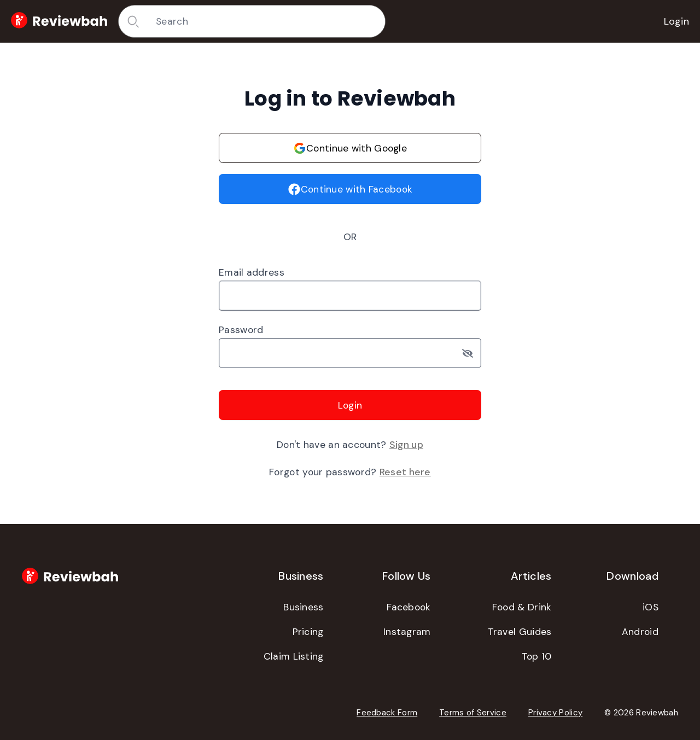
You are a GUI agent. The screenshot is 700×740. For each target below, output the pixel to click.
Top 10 (537, 656)
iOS (651, 607)
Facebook (409, 607)
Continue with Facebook (350, 189)
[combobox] (266, 21)
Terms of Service (473, 713)
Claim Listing (294, 656)
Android (640, 632)
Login (677, 21)
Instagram (407, 632)
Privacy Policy (555, 713)
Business (303, 607)
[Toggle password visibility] (472, 353)
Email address (252, 272)
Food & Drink (522, 607)
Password (241, 330)
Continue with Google (350, 148)
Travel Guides (520, 632)
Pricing (308, 632)
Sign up (406, 445)
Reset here (405, 472)
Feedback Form (387, 713)
